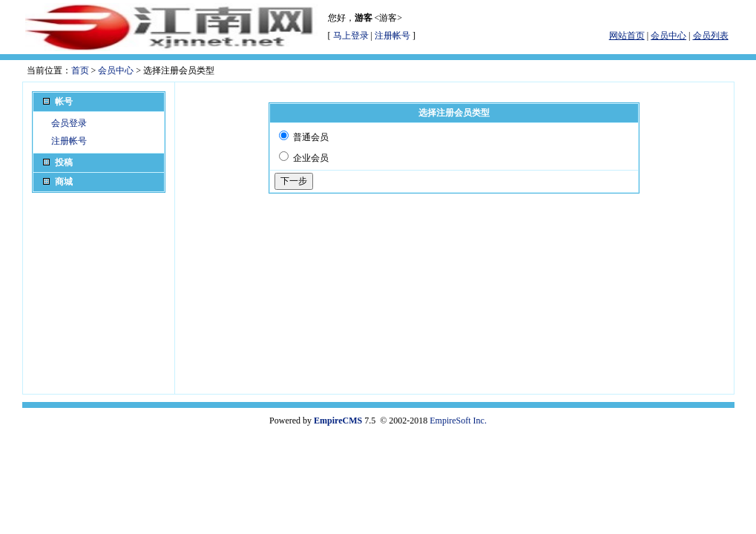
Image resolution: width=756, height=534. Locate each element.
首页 (80, 70)
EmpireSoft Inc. (458, 421)
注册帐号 (392, 36)
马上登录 (351, 36)
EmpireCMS (338, 421)
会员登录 (69, 123)
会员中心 (116, 70)
